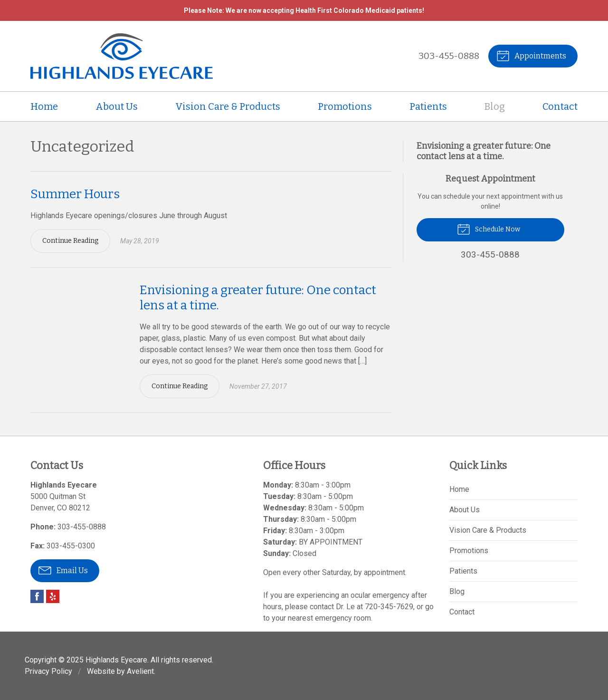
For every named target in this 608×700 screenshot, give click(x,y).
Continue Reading (70, 241)
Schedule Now (489, 229)
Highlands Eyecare (116, 660)
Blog (495, 106)
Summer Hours (75, 194)
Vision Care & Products (228, 106)
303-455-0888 (449, 56)
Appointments (531, 55)
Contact (560, 106)
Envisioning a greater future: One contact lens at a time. (484, 151)
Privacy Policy (48, 671)
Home (44, 106)
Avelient (140, 671)
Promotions (345, 106)
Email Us (63, 570)
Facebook (37, 596)
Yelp (53, 596)
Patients (428, 106)
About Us (117, 106)
